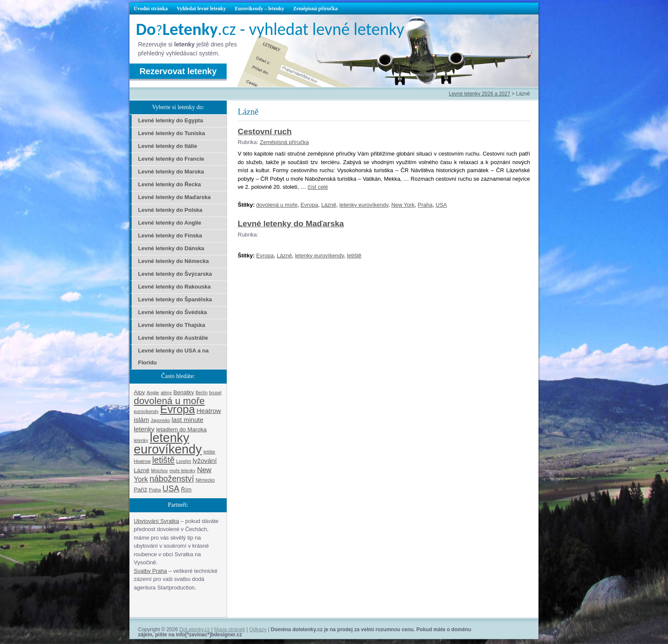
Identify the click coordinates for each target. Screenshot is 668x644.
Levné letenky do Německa (173, 261)
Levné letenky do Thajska (172, 325)
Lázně (329, 205)
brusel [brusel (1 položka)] (215, 393)
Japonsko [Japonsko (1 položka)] (161, 420)
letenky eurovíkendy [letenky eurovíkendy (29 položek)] (168, 443)
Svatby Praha (150, 571)
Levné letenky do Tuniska (171, 133)
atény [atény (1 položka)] (166, 393)
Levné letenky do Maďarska (291, 224)
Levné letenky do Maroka (171, 172)
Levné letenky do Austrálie (173, 338)
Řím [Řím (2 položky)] (186, 489)
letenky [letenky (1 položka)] (141, 440)
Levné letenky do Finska (170, 235)
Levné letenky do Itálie (168, 146)
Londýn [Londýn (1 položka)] (184, 461)
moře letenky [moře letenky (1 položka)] (183, 471)
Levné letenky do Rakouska (174, 287)
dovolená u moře (277, 205)
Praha (425, 205)
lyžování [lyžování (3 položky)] (205, 461)
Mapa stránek (230, 630)
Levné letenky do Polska (170, 210)
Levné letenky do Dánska (171, 248)
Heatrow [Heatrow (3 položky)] (209, 411)
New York (403, 205)
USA (442, 205)
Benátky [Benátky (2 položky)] (184, 392)
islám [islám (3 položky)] (141, 420)
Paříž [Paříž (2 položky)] (141, 489)
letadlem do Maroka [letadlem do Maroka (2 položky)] (181, 429)
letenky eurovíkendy (364, 205)
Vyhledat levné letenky (202, 9)
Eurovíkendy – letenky (259, 9)
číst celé (318, 187)
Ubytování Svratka (156, 521)
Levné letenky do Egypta (170, 120)
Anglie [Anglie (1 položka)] (153, 393)
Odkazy (258, 630)
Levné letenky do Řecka (169, 184)
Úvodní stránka (151, 9)
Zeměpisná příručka (315, 9)
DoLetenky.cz (195, 630)
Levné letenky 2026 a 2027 (479, 94)
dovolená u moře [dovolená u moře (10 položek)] (169, 401)
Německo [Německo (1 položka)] (205, 480)
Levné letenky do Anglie (170, 223)
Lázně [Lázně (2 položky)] (142, 470)
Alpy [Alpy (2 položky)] (139, 392)
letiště (354, 256)
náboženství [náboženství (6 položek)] (172, 479)
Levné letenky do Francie (171, 159)
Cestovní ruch (265, 131)
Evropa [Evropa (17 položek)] (178, 409)
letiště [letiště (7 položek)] (163, 460)
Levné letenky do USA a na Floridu (173, 357)
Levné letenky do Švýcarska (175, 274)
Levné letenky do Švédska (173, 312)
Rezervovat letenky (178, 71)
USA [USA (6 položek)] (171, 488)
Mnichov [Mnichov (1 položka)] (159, 471)
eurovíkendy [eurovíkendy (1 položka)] (146, 411)
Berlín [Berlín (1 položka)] (202, 393)
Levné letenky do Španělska (175, 299)
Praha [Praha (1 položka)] (155, 490)
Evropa (309, 205)
